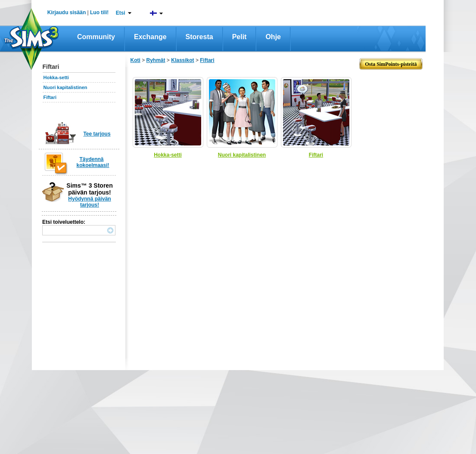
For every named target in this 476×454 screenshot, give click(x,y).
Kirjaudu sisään (67, 12)
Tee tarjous (97, 134)
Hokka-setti (56, 77)
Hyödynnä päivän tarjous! (89, 202)
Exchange (150, 37)
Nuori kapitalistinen (65, 87)
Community (96, 37)
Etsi (121, 13)
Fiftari (50, 97)
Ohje (273, 37)
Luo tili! (99, 12)
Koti (135, 60)
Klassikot (182, 60)
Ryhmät (156, 60)
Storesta (199, 37)
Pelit (240, 37)
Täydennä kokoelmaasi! (93, 162)
